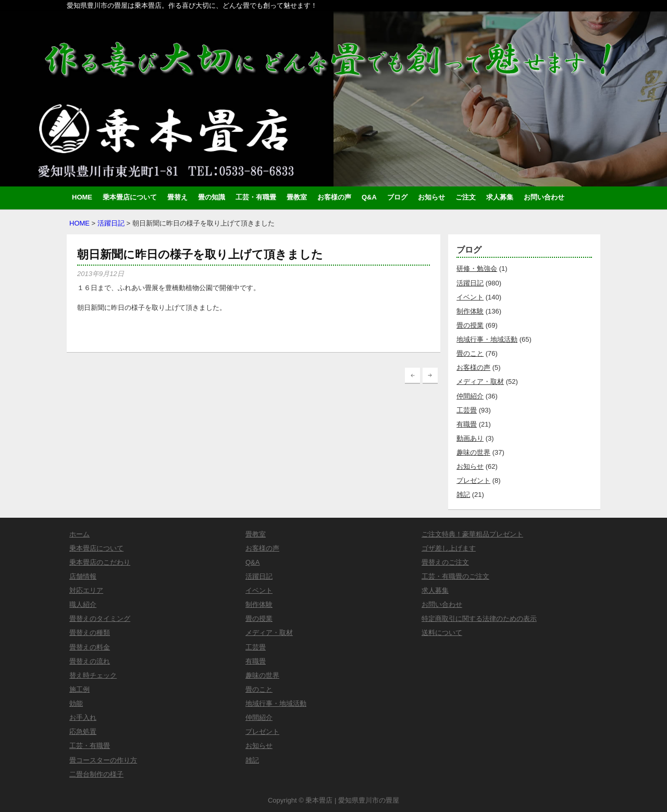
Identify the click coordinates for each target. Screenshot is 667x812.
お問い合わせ (544, 197)
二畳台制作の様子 (96, 774)
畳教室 (297, 197)
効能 (76, 703)
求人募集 (500, 197)
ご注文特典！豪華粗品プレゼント (472, 534)
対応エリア (86, 590)
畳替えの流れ (90, 661)
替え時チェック (93, 675)
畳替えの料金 (90, 647)
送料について (442, 633)
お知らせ (431, 197)
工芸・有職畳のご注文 (455, 576)
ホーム (79, 534)
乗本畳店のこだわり (100, 562)
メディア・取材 (480, 382)
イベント (470, 297)
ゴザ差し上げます (449, 548)
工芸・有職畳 (256, 197)
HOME (82, 197)
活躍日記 (111, 223)
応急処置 (83, 732)
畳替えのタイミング (100, 619)
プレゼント (473, 480)
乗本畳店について (130, 197)
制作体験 (470, 311)
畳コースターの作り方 (103, 760)
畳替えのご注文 (445, 562)
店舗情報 (83, 576)
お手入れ (83, 717)
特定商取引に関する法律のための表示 (479, 619)
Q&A (369, 197)
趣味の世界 (473, 452)
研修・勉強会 (477, 268)
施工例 (79, 689)
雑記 (463, 495)
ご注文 (466, 197)
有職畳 (467, 424)
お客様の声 (334, 197)
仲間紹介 (470, 396)
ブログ (397, 197)
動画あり (470, 438)
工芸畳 (467, 410)
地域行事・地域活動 (487, 339)
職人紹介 (83, 604)
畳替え (177, 197)
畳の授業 (470, 325)
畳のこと (470, 353)
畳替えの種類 (90, 633)
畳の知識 (212, 197)
